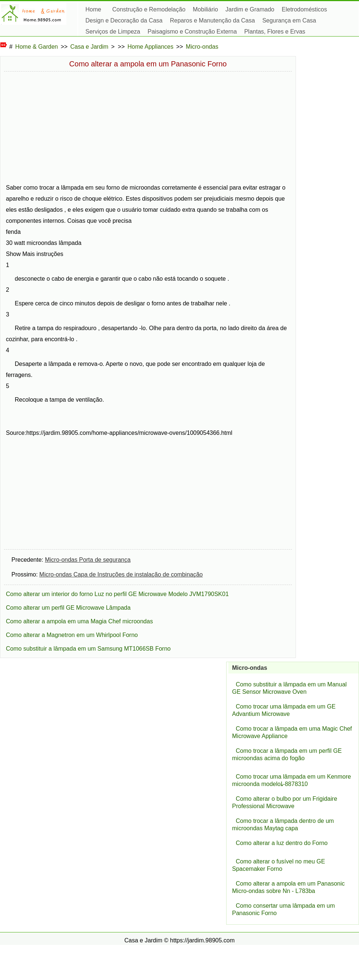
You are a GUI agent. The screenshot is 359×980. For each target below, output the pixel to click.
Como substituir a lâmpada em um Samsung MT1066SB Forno (88, 649)
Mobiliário (206, 9)
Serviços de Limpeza (113, 32)
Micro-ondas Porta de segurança (88, 560)
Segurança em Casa (289, 20)
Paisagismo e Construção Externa (192, 32)
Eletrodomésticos (305, 9)
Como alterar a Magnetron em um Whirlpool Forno (72, 635)
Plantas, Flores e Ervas (275, 32)
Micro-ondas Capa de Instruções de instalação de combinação (121, 574)
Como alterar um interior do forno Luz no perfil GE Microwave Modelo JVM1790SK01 (117, 594)
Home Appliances (151, 47)
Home (94, 9)
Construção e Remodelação (149, 9)
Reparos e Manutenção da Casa (213, 20)
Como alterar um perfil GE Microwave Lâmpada (68, 608)
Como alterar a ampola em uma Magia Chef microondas (79, 621)
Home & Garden (37, 47)
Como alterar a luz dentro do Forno (282, 843)
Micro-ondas (202, 47)
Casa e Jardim (89, 47)
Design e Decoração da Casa (124, 20)
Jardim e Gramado (250, 9)
